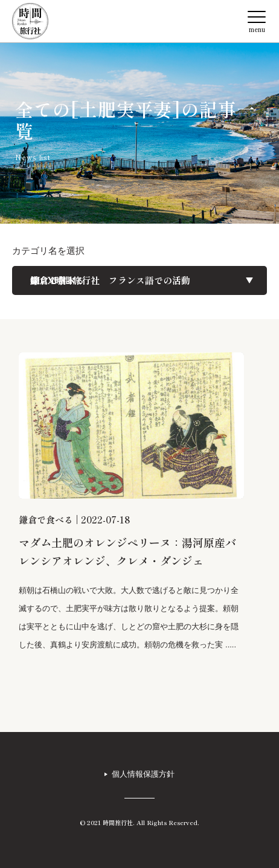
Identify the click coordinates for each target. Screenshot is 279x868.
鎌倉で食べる (46, 520)
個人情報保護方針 (143, 774)
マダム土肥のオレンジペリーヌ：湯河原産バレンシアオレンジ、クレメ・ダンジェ (127, 551)
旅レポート (53, 280)
